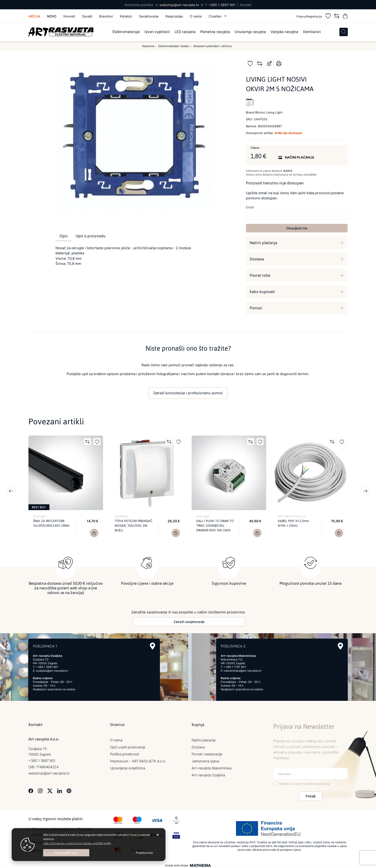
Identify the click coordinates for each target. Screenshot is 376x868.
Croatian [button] (216, 16)
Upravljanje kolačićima (128, 767)
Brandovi (106, 16)
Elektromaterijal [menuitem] (126, 32)
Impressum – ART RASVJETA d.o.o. (138, 760)
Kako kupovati (262, 292)
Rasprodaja (174, 16)
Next (365, 491)
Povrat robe (260, 275)
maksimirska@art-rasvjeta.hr (243, 669)
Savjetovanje (149, 16)
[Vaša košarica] (345, 17)
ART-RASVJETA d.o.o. (292, 516)
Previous (11, 491)
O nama (196, 16)
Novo (52, 16)
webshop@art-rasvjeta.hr (179, 5)
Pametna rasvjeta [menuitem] (215, 32)
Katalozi (126, 16)
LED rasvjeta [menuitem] (185, 32)
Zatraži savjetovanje (189, 621)
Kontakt (246, 5)
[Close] (66, 853)
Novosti (69, 16)
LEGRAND (121, 516)
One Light (39, 516)
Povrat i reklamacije (207, 753)
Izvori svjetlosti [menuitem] (157, 32)
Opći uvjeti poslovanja (128, 746)
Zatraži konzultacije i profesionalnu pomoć (188, 393)
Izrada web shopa (177, 864)
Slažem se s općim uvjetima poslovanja (304, 783)
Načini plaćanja (263, 243)
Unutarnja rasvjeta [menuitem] (250, 32)
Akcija (34, 16)
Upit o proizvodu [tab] (91, 236)
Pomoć (256, 308)
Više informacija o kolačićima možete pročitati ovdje (77, 843)
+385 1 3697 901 (222, 5)
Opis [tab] (64, 236)
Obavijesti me (297, 228)
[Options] (144, 853)
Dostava (257, 259)
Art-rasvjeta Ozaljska (208, 774)
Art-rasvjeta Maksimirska (212, 767)
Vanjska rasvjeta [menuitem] (284, 32)
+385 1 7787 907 (235, 666)
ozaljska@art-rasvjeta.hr (52, 669)
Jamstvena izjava (205, 760)
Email (250, 207)
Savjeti (87, 16)
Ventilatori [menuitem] (312, 32)
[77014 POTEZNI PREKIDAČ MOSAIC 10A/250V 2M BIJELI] (176, 533)
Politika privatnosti (124, 753)
